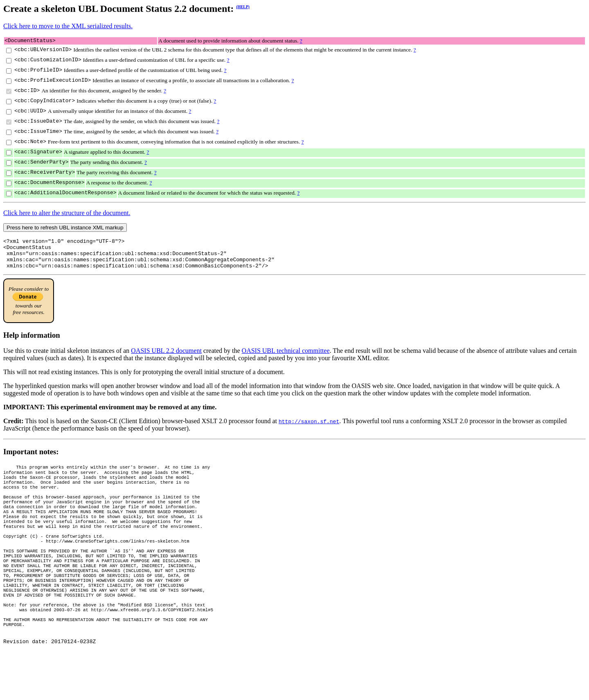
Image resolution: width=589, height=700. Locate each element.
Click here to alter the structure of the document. (67, 214)
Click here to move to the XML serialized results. (68, 26)
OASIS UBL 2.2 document (166, 358)
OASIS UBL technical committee (286, 358)
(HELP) (243, 7)
